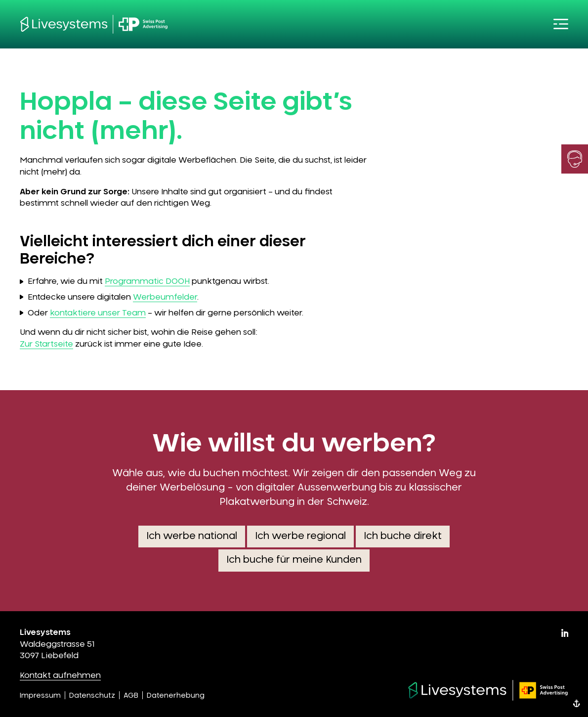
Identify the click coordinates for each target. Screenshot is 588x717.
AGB (131, 696)
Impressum (40, 696)
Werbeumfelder (165, 297)
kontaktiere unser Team (98, 313)
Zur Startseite (46, 344)
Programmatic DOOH (147, 281)
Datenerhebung (176, 696)
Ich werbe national (192, 536)
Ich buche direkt (403, 536)
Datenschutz (92, 696)
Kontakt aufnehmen (60, 675)
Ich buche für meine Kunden (294, 560)
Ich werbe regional (300, 536)
